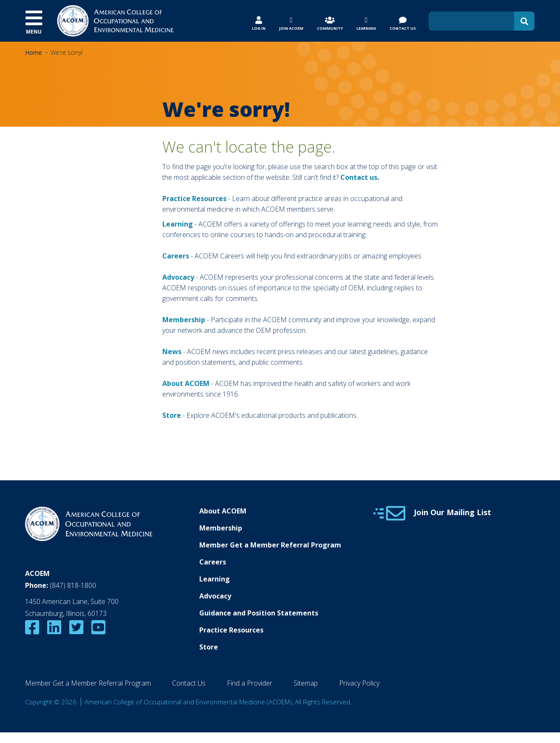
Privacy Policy (359, 683)
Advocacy (215, 596)
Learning (178, 224)
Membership (184, 320)
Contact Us (189, 683)
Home (34, 52)
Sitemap (306, 683)
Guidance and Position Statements (259, 613)
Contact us (359, 177)
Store (209, 647)
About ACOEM (186, 383)
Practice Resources (194, 199)
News (172, 352)
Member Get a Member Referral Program (270, 545)
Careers (213, 562)
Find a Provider (250, 683)
